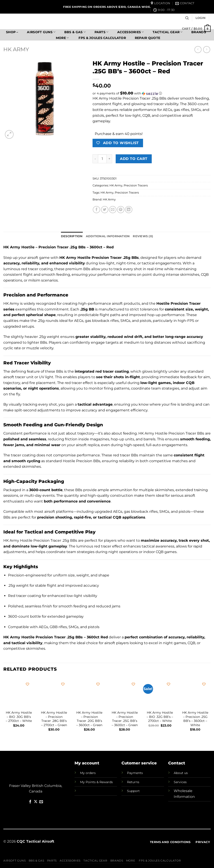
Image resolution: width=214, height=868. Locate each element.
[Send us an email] (41, 802)
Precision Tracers (136, 185)
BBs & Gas (75, 32)
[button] (201, 18)
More (62, 38)
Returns (133, 782)
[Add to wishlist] (27, 684)
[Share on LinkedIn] (129, 210)
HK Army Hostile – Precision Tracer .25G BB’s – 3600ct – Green (125, 719)
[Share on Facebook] (96, 210)
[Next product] (198, 50)
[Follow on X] (36, 802)
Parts (102, 32)
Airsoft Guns (41, 32)
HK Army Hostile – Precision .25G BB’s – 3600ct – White (195, 719)
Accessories (131, 32)
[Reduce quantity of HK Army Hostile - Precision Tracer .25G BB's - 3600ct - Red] (95, 159)
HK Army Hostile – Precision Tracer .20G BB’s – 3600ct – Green (89, 719)
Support (133, 791)
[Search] (187, 18)
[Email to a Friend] (113, 210)
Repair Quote (147, 38)
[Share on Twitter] (105, 210)
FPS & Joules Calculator (102, 38)
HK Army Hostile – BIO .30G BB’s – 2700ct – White (19, 717)
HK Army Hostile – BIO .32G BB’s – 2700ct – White (160, 717)
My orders (88, 773)
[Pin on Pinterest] (121, 210)
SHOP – (12, 32)
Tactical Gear (168, 32)
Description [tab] (72, 236)
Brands (117, 861)
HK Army (16, 49)
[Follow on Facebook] (30, 802)
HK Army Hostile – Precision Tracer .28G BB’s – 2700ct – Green (54, 719)
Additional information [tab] (108, 236)
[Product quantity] (102, 159)
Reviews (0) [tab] (143, 236)
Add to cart (134, 159)
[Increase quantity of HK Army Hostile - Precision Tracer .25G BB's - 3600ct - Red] (109, 159)
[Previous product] (207, 50)
